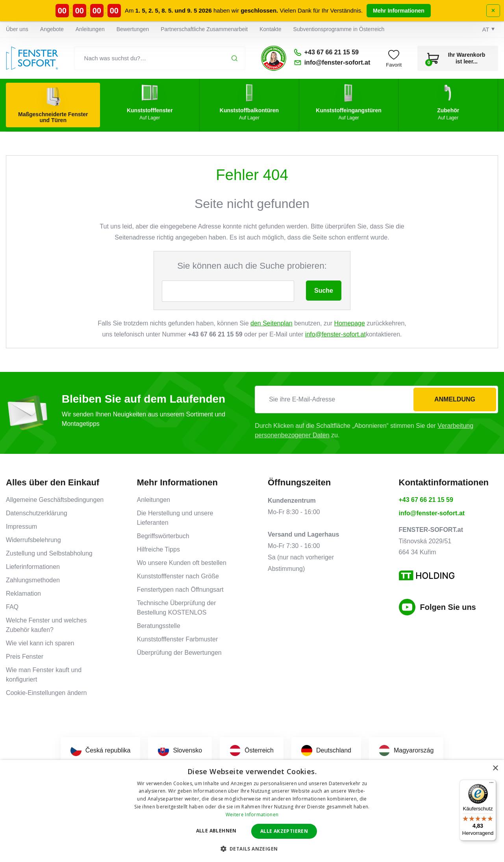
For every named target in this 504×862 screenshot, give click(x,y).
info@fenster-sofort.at (335, 334)
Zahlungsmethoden (33, 580)
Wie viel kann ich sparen (40, 643)
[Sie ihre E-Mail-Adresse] (376, 399)
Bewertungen (133, 29)
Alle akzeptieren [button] (284, 831)
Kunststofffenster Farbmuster (178, 639)
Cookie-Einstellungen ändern (46, 693)
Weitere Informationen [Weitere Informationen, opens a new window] (252, 815)
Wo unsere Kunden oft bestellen (182, 563)
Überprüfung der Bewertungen (179, 653)
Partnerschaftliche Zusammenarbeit (204, 29)
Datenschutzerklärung (37, 513)
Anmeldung (455, 399)
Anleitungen (90, 29)
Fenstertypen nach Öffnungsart (180, 590)
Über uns (17, 29)
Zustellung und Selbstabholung (49, 553)
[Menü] (491, 784)
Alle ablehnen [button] (216, 831)
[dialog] (252, 811)
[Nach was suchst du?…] (160, 58)
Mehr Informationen (399, 11)
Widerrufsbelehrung (33, 540)
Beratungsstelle (159, 626)
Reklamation (23, 594)
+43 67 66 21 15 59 (426, 500)
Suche (324, 291)
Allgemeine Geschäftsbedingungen (55, 500)
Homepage (350, 323)
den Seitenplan (271, 323)
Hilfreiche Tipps (158, 549)
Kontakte (270, 29)
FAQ (12, 607)
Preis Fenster (25, 657)
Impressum (21, 527)
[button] (252, 849)
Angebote (52, 29)
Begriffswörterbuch (163, 536)
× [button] (495, 768)
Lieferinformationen (33, 567)
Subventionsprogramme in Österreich (339, 29)
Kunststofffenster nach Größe (178, 576)
